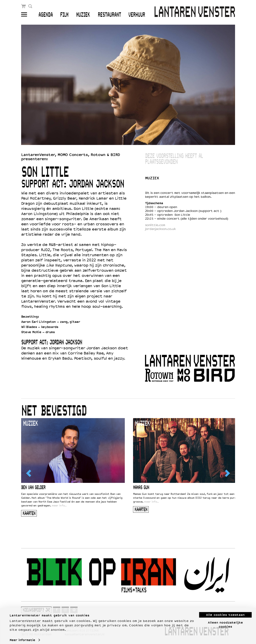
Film (64, 15)
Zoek (30, 6)
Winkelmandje (24, 6)
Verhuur (137, 15)
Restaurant (109, 15)
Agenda (46, 15)
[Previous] (29, 473)
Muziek (83, 15)
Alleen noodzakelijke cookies (225, 621)
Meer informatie (22, 637)
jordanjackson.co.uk (160, 229)
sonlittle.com (155, 225)
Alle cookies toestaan (225, 612)
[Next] (227, 473)
